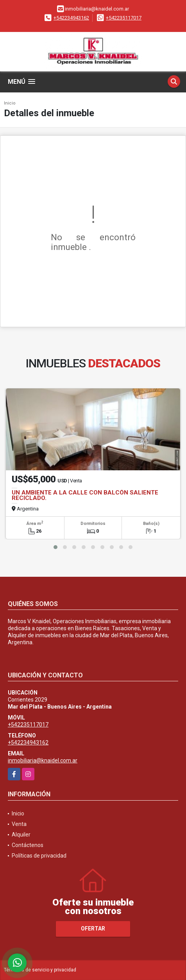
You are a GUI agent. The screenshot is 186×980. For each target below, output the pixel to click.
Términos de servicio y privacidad (40, 970)
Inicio (10, 103)
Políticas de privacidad (39, 856)
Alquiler (21, 835)
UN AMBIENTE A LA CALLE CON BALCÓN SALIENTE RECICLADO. (85, 495)
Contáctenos (28, 845)
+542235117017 (124, 18)
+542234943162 (71, 18)
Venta (19, 824)
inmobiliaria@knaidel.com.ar (43, 760)
